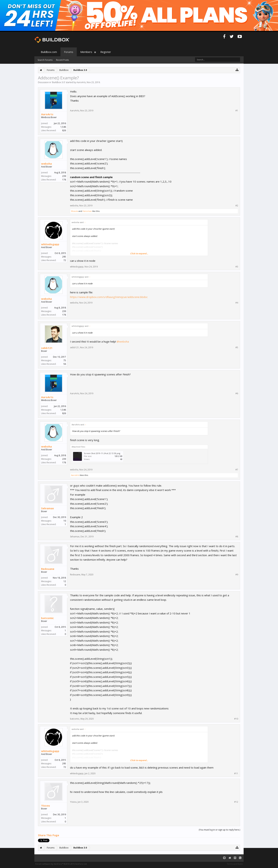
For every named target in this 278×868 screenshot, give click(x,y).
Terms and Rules (235, 864)
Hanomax (87, 211)
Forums (69, 52)
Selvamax (48, 508)
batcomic (47, 618)
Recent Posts (62, 60)
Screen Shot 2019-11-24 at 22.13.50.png (102, 453)
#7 (237, 470)
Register (106, 52)
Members (86, 52)
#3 (237, 267)
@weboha (123, 341)
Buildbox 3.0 (58, 82)
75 (65, 360)
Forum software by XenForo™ (61, 864)
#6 (237, 394)
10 (65, 521)
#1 (237, 111)
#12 (236, 802)
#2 (237, 206)
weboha (46, 164)
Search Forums (45, 60)
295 (64, 257)
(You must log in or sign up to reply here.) (219, 830)
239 (64, 176)
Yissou (45, 805)
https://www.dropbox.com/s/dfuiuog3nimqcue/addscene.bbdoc (109, 297)
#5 (237, 348)
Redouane (48, 569)
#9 (237, 575)
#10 (236, 719)
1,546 (63, 127)
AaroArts (81, 82)
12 (65, 581)
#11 (236, 774)
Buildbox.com (49, 52)
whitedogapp (50, 244)
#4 (237, 303)
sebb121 (47, 348)
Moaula (75, 211)
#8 (237, 537)
